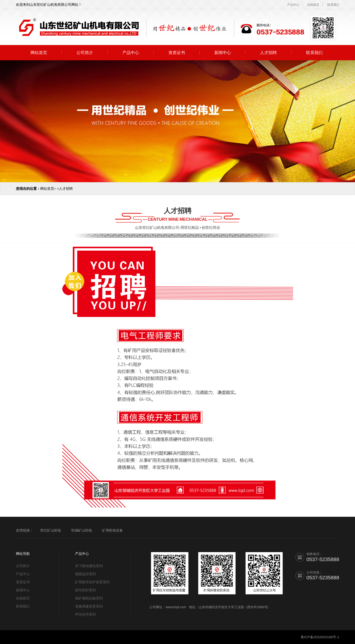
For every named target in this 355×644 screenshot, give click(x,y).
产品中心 (293, 5)
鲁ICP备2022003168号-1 (320, 637)
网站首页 (39, 53)
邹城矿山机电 (82, 530)
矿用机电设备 (112, 530)
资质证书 (177, 53)
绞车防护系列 (85, 590)
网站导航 (23, 554)
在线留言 (313, 5)
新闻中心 (223, 53)
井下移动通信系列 (89, 566)
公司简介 (85, 53)
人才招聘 (268, 53)
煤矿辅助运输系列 (89, 598)
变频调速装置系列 (89, 606)
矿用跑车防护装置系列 (92, 582)
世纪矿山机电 (51, 530)
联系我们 (333, 5)
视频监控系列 (85, 574)
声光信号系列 (85, 614)
